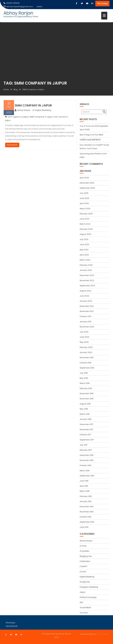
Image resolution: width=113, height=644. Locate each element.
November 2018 (87, 399)
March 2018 (85, 414)
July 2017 (84, 445)
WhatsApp (102, 3)
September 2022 (87, 286)
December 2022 (87, 275)
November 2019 (87, 358)
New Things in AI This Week (91, 135)
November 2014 (87, 512)
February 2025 (86, 214)
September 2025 (87, 188)
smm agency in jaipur (18, 117)
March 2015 (85, 491)
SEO (81, 602)
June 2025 (84, 198)
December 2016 (87, 455)
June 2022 (84, 296)
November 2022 (87, 280)
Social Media (85, 608)
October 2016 (85, 465)
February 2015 (86, 496)
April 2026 (84, 178)
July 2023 (84, 239)
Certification (85, 561)
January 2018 (86, 419)
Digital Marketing (43, 110)
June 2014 (84, 527)
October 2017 (85, 435)
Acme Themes (103, 634)
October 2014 (85, 517)
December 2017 (86, 424)
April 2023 (84, 255)
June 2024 (84, 219)
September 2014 (87, 522)
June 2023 (84, 244)
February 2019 (86, 388)
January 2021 (86, 322)
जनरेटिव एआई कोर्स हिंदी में (90, 140)
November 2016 (87, 460)
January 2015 (86, 501)
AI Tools (83, 546)
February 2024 (86, 229)
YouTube (84, 613)
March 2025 (85, 209)
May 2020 (84, 342)
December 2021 (87, 306)
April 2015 (84, 486)
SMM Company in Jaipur (33, 105)
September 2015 (87, 476)
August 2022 (85, 291)
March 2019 (85, 383)
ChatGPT (84, 566)
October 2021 (85, 316)
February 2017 (86, 450)
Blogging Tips (86, 556)
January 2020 (86, 352)
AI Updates (85, 551)
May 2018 (84, 409)
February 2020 (86, 347)
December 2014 (87, 507)
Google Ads (85, 582)
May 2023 (84, 250)
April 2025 (84, 203)
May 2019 (84, 378)
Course (83, 572)
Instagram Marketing (89, 587)
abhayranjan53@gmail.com (18, 7)
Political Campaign (88, 597)
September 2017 (87, 440)
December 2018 (87, 393)
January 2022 (86, 301)
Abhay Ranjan (18, 13)
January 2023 (86, 270)
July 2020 (84, 332)
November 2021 (87, 311)
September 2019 (87, 368)
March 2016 (85, 471)
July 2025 (84, 193)
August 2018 (85, 404)
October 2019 (85, 363)
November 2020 (87, 327)
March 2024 (85, 224)
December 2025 (87, 183)
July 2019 (84, 373)
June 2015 (84, 481)
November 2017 (86, 429)
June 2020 (84, 337)
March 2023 (85, 260)
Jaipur (83, 592)
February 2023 (86, 265)
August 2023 (85, 234)
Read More (12, 145)
